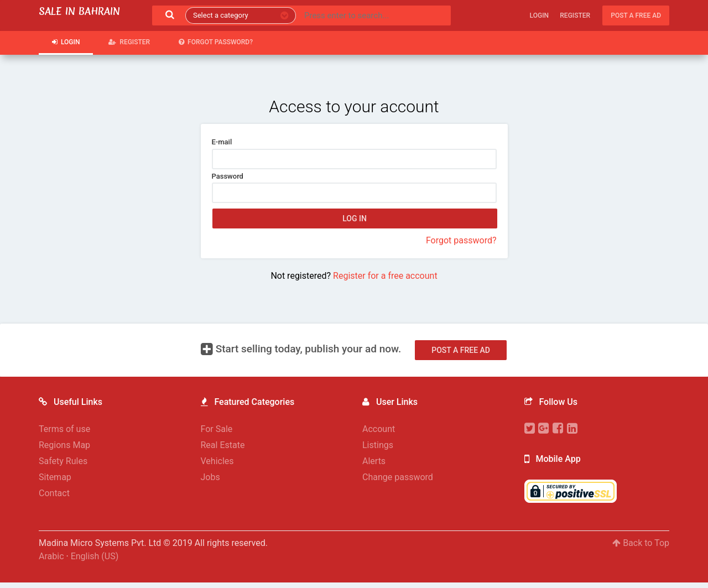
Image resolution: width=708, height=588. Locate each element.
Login (539, 15)
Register (575, 15)
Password (228, 176)
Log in (355, 218)
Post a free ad (636, 15)
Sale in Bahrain (79, 11)
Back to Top (641, 543)
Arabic (51, 556)
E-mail (222, 142)
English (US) (95, 556)
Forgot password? (216, 42)
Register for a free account (385, 276)
